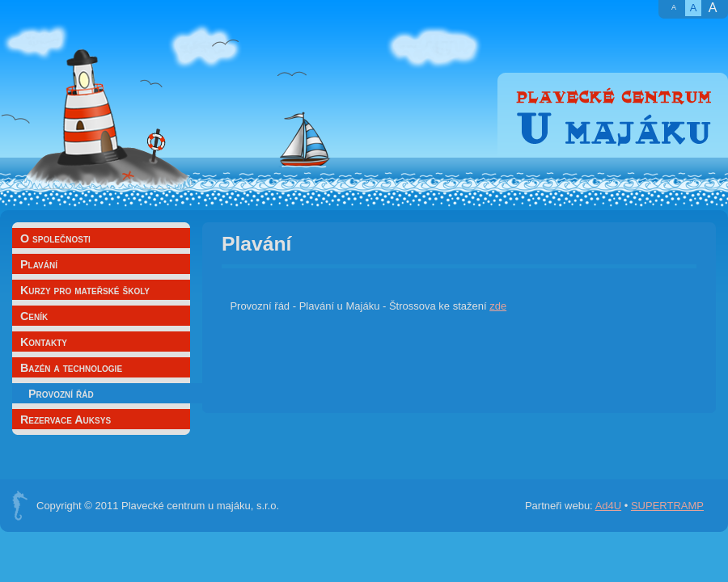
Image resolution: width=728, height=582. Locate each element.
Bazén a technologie (71, 368)
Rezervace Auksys (66, 420)
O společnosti (55, 238)
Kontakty (44, 342)
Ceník (34, 316)
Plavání (39, 264)
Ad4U (609, 506)
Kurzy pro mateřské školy (85, 290)
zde (498, 306)
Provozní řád (61, 394)
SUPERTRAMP (667, 506)
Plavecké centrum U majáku (613, 115)
